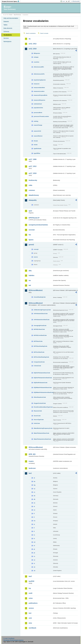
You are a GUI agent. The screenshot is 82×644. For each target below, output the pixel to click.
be (34, 481)
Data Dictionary (17, 15)
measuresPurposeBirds (41, 95)
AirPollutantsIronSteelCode (42, 320)
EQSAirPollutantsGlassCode (42, 373)
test (30, 613)
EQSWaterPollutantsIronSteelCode (43, 392)
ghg (30, 271)
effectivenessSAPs (39, 74)
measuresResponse (39, 100)
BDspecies (37, 53)
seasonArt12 (37, 131)
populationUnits (38, 108)
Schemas (6, 32)
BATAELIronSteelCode (40, 335)
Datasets (6, 22)
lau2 (30, 576)
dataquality (33, 200)
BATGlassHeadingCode (40, 346)
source (36, 257)
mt (35, 542)
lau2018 (31, 581)
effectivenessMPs (39, 67)
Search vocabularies (31, 33)
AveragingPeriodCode (40, 326)
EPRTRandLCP (34, 218)
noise (31, 598)
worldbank (32, 628)
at (34, 478)
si (34, 563)
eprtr (30, 211)
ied (30, 285)
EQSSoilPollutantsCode (41, 383)
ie (34, 524)
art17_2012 (33, 166)
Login (64, 1)
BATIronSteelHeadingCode (41, 357)
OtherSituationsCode (40, 397)
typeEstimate (38, 149)
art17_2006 (33, 159)
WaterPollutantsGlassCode (41, 433)
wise (30, 623)
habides (31, 275)
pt (34, 553)
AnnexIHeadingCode (40, 297)
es (34, 510)
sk (34, 567)
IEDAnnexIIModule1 (36, 290)
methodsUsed (38, 104)
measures (37, 84)
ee (34, 503)
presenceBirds (38, 113)
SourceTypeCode (39, 420)
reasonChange (38, 125)
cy (34, 489)
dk (34, 499)
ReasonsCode (38, 411)
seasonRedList (38, 136)
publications (33, 603)
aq (30, 39)
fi (34, 514)
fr (34, 517)
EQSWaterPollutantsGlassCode (43, 388)
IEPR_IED (32, 454)
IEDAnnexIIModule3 (36, 303)
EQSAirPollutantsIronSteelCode (43, 378)
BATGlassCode (38, 341)
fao (30, 235)
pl (34, 549)
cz (34, 492)
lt (34, 531)
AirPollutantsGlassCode (41, 314)
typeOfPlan (37, 153)
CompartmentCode (39, 362)
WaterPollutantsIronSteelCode (42, 439)
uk (34, 571)
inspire (31, 461)
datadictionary (34, 195)
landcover (32, 468)
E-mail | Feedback (9, 638)
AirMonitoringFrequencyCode (42, 310)
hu (35, 521)
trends (36, 145)
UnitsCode (37, 423)
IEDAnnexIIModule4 (36, 447)
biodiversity (33, 180)
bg (35, 485)
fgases (31, 240)
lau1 (30, 473)
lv (34, 539)
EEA (11, 1)
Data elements (8, 28)
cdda (30, 185)
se (34, 560)
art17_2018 (33, 173)
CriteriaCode (37, 366)
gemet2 (31, 245)
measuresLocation (39, 91)
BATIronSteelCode (39, 352)
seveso (31, 608)
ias (30, 280)
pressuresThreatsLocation (41, 116)
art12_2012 (33, 44)
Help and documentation (11, 18)
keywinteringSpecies (40, 80)
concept (36, 249)
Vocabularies (8, 35)
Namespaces (7, 41)
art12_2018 (33, 49)
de (34, 496)
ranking (36, 121)
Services (6, 38)
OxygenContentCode (40, 403)
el (34, 506)
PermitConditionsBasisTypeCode (43, 407)
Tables (5, 25)
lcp (30, 588)
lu (34, 535)
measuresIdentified (39, 88)
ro (34, 556)
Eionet (11, 15)
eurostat (32, 230)
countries (37, 62)
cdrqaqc (36, 57)
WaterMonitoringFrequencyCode (43, 428)
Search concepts (44, 33)
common (32, 190)
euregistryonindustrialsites (38, 225)
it (34, 528)
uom (30, 618)
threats (36, 141)
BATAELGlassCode (39, 329)
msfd (30, 593)
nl (34, 546)
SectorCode (37, 416)
